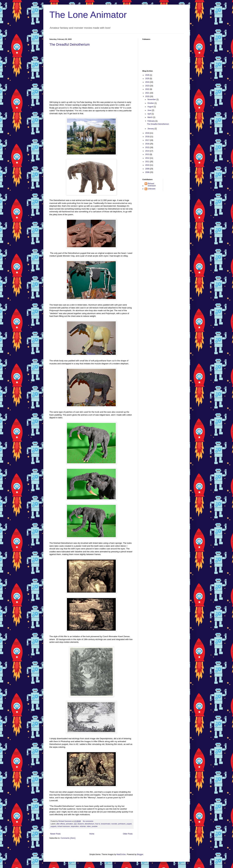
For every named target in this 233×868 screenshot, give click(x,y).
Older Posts (128, 834)
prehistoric (122, 824)
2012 (148, 158)
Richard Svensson (152, 185)
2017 (148, 140)
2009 (148, 169)
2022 (148, 89)
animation (69, 824)
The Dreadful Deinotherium (70, 44)
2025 (148, 79)
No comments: (89, 821)
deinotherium (90, 824)
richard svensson (64, 826)
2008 (148, 172)
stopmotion (75, 826)
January (151, 129)
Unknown (152, 189)
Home (92, 834)
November (152, 99)
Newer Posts (55, 834)
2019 (148, 133)
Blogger (140, 854)
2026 (148, 75)
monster (114, 824)
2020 (148, 96)
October (151, 103)
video (89, 826)
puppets (54, 826)
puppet (129, 824)
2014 (148, 151)
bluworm (81, 824)
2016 (148, 144)
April (150, 114)
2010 (148, 165)
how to (98, 824)
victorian (83, 826)
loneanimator (106, 824)
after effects (61, 824)
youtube (95, 826)
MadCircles (121, 854)
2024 (148, 82)
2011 (148, 162)
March (150, 117)
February (151, 121)
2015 (148, 147)
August (151, 107)
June (150, 110)
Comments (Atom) (68, 838)
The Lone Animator (88, 15)
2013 (148, 154)
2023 (148, 86)
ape (75, 824)
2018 (148, 137)
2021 (148, 93)
